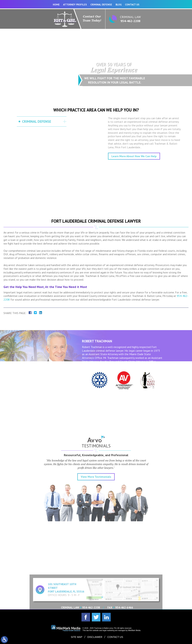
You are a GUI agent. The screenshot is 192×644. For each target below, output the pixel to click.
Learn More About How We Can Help (154, 156)
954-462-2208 (130, 21)
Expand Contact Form (96, 569)
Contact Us (132, 5)
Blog (119, 5)
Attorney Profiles (75, 5)
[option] (96, 380)
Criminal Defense (101, 5)
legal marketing (109, 630)
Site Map (77, 637)
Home (56, 5)
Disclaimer (95, 637)
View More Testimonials (96, 503)
